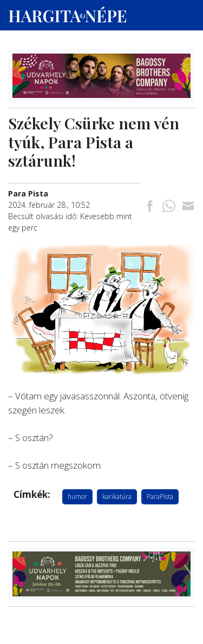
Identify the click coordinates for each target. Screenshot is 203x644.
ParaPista (160, 497)
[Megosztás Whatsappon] (169, 207)
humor (77, 497)
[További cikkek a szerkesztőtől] (28, 193)
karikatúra (117, 497)
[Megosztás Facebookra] (150, 207)
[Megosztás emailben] (188, 207)
